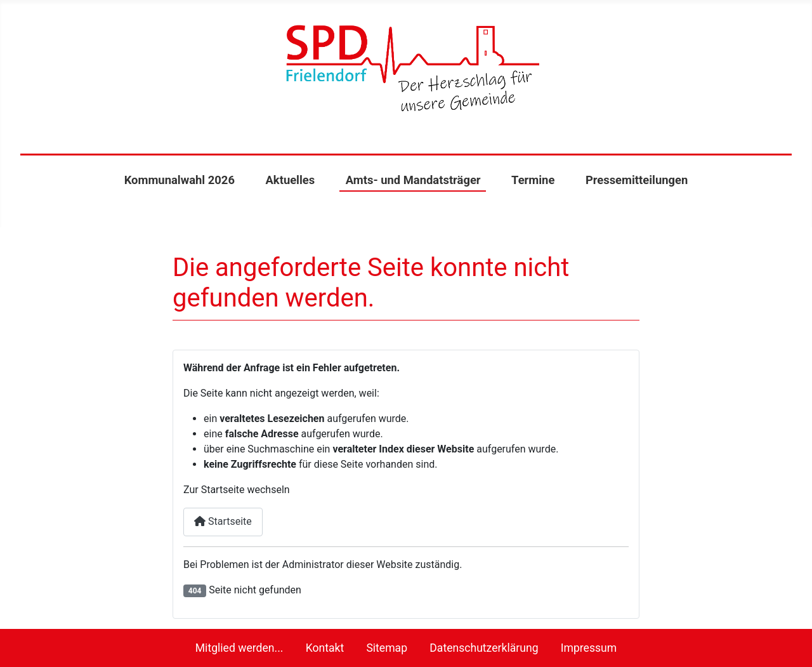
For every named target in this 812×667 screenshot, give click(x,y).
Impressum (589, 648)
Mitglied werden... (239, 648)
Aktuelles (290, 180)
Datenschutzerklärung (484, 648)
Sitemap (387, 648)
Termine (533, 180)
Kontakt (325, 648)
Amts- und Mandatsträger (413, 180)
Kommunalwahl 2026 (180, 180)
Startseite (223, 521)
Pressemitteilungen (637, 180)
